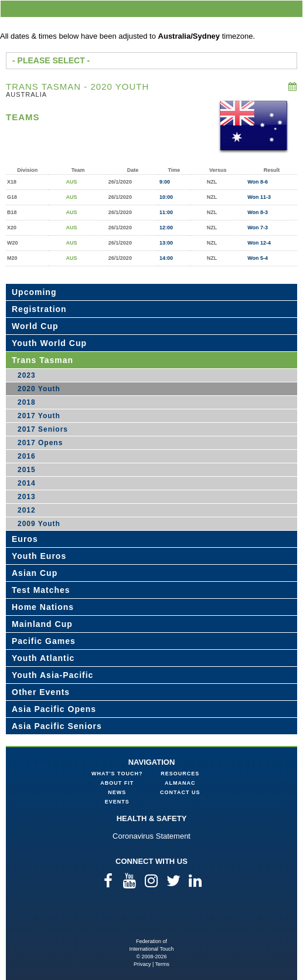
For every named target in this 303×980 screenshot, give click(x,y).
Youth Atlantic (43, 658)
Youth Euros (39, 556)
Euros (25, 539)
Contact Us (180, 792)
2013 (27, 497)
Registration (39, 309)
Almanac (180, 783)
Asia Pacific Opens (54, 709)
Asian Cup (35, 573)
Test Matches (41, 590)
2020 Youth (39, 389)
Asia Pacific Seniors (57, 726)
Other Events (41, 692)
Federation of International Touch (151, 919)
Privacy (142, 964)
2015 (27, 470)
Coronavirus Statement (151, 836)
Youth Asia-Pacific (52, 675)
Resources (180, 774)
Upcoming (34, 292)
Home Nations (43, 607)
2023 (27, 375)
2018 (27, 402)
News (117, 792)
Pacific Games (44, 641)
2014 (27, 483)
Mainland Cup (42, 624)
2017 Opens (40, 443)
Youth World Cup (49, 343)
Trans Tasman (42, 360)
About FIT (117, 783)
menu (292, 9)
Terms (163, 964)
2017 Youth (39, 416)
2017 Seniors (43, 429)
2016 (27, 456)
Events (117, 802)
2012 (27, 510)
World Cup (35, 326)
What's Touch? (117, 774)
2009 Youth (39, 524)
